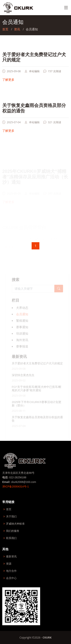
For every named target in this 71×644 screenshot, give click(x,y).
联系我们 (11, 538)
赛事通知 (22, 331)
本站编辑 (34, 74)
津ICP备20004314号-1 (16, 487)
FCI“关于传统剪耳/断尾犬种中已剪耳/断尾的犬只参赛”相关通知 (37, 393)
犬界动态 (22, 312)
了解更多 (8, 82)
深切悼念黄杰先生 (23, 380)
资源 (9, 564)
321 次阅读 (55, 126)
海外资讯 (22, 344)
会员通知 (22, 319)
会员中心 (11, 578)
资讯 (17, 29)
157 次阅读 (55, 74)
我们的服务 (13, 531)
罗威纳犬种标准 (15, 524)
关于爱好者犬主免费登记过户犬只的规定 (37, 368)
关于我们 (11, 516)
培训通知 (22, 338)
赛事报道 (22, 351)
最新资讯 (11, 556)
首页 (5, 29)
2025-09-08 (14, 74)
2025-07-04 (14, 126)
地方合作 (11, 571)
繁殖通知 (22, 325)
